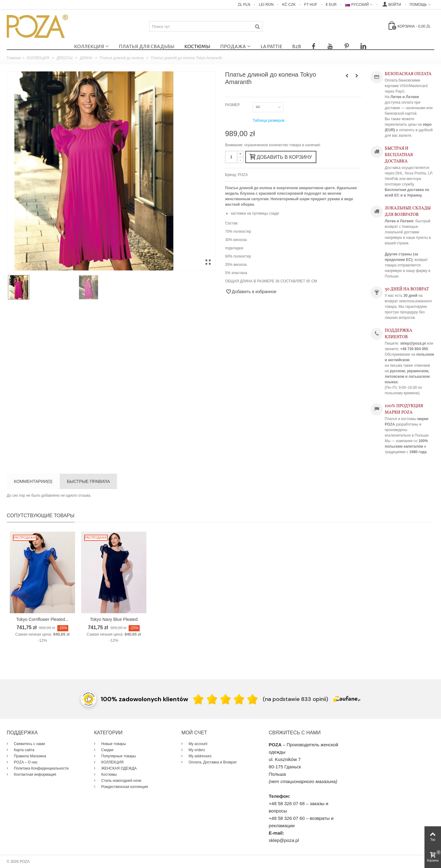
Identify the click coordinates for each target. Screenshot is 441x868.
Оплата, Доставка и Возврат (212, 762)
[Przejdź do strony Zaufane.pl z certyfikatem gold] (89, 698)
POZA (243, 175)
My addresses (199, 756)
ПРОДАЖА (233, 47)
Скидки (107, 750)
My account (197, 744)
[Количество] (231, 157)
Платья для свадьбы (147, 47)
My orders (196, 750)
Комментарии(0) (33, 481)
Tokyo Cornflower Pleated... (42, 619)
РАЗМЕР (233, 105)
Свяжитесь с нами (29, 744)
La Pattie (271, 47)
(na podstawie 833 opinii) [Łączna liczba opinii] (295, 699)
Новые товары (113, 744)
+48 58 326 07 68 (287, 803)
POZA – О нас (25, 762)
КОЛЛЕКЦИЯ (89, 47)
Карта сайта (24, 750)
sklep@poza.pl (284, 840)
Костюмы (197, 47)
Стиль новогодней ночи (121, 781)
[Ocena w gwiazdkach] (225, 699)
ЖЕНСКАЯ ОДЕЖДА (118, 768)
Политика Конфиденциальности (41, 768)
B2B (297, 47)
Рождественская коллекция (124, 787)
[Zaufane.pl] (346, 698)
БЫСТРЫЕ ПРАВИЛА (88, 481)
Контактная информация (34, 774)
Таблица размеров (269, 120)
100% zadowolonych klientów (144, 699)
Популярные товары (118, 756)
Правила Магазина (29, 756)
